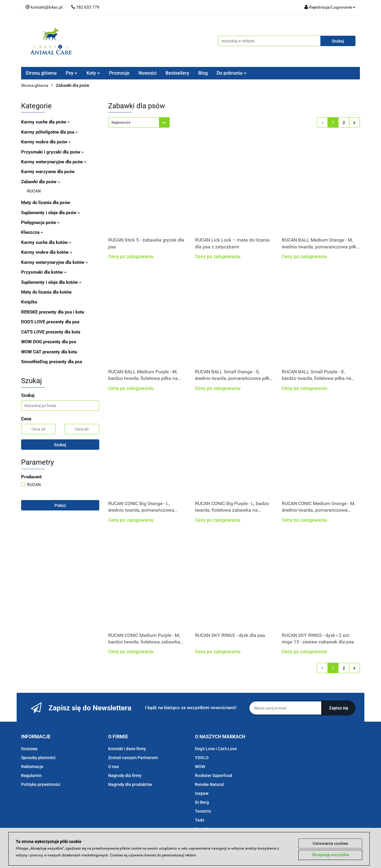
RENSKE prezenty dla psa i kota (53, 312)
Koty (93, 73)
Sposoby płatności (38, 758)
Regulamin (31, 775)
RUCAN (34, 191)
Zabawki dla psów (41, 182)
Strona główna (41, 73)
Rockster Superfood (214, 775)
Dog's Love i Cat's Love (216, 749)
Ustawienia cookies (330, 843)
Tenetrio (203, 811)
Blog (203, 73)
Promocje (119, 73)
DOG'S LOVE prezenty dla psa (50, 322)
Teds (200, 820)
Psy (72, 73)
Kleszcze (32, 232)
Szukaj (60, 445)
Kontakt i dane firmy (127, 749)
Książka (29, 302)
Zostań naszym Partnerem (133, 758)
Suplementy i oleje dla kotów (51, 282)
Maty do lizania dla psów (46, 203)
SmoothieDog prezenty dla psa (52, 362)
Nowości (148, 73)
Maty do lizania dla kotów (46, 292)
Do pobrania (232, 73)
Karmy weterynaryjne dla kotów (55, 262)
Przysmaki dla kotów (44, 272)
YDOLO (202, 758)
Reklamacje (32, 767)
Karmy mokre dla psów (46, 142)
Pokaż (60, 505)
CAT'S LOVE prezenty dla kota (51, 332)
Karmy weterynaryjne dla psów (54, 162)
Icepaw (202, 793)
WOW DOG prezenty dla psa (49, 342)
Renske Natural (210, 784)
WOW (200, 767)
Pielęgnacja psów (40, 223)
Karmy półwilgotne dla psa (49, 132)
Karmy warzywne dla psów (48, 172)
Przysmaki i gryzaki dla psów (52, 152)
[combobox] (139, 122)
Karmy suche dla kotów (46, 242)
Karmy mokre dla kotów (47, 252)
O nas (114, 767)
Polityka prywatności (41, 784)
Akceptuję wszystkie (330, 855)
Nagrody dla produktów (130, 784)
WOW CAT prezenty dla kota (49, 352)
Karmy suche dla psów (45, 122)
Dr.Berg (202, 802)
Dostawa (29, 749)
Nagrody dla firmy (125, 775)
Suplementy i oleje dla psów (51, 213)
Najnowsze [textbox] (121, 122)
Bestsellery (177, 73)
